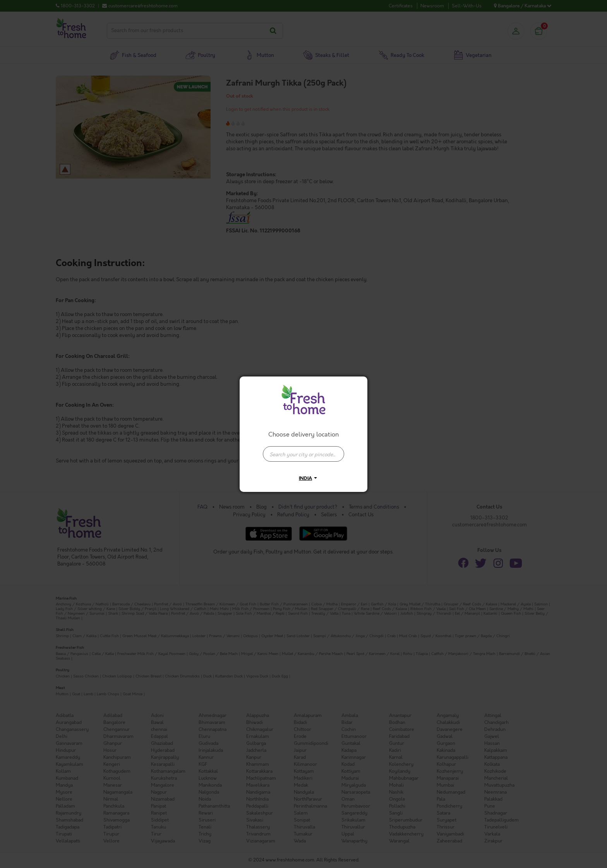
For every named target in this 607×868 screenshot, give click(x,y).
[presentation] (303, 454)
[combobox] (303, 450)
